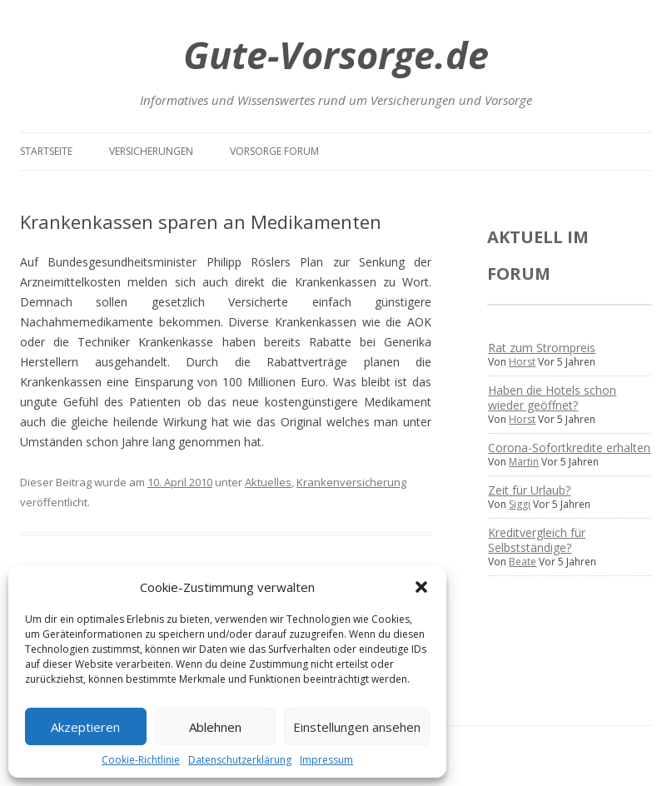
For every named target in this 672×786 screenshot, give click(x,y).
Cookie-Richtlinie (141, 760)
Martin (524, 462)
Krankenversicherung (351, 482)
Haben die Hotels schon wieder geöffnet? (552, 398)
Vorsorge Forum (274, 151)
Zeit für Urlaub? (529, 490)
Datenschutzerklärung (240, 760)
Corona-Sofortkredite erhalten (569, 448)
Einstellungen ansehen (357, 727)
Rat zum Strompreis (542, 348)
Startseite (46, 151)
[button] (421, 587)
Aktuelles (268, 482)
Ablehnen (215, 727)
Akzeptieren (85, 727)
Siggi (520, 504)
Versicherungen (151, 151)
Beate (523, 562)
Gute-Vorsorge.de (336, 55)
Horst (522, 362)
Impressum (326, 760)
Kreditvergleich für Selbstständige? (537, 540)
